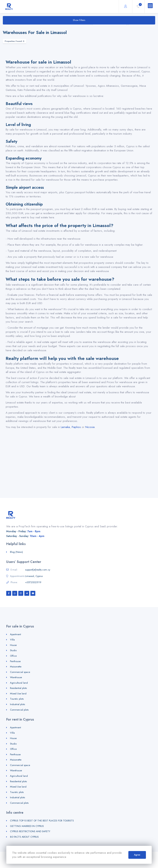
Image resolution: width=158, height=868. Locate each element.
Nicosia (90, 427)
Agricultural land (19, 683)
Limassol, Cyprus (34, 576)
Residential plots (18, 688)
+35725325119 (33, 582)
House (13, 645)
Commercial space (20, 672)
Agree (137, 855)
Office (13, 656)
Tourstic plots (17, 699)
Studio (13, 650)
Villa (12, 640)
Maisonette (16, 667)
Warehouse (16, 677)
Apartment (15, 634)
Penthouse (15, 661)
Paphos (76, 427)
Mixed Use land (18, 694)
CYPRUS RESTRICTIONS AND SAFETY (30, 831)
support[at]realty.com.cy (38, 570)
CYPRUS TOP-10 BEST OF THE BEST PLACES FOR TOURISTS (42, 821)
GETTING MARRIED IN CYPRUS (27, 826)
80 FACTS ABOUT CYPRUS (24, 837)
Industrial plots (17, 704)
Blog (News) (16, 552)
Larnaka (65, 427)
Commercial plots (19, 710)
